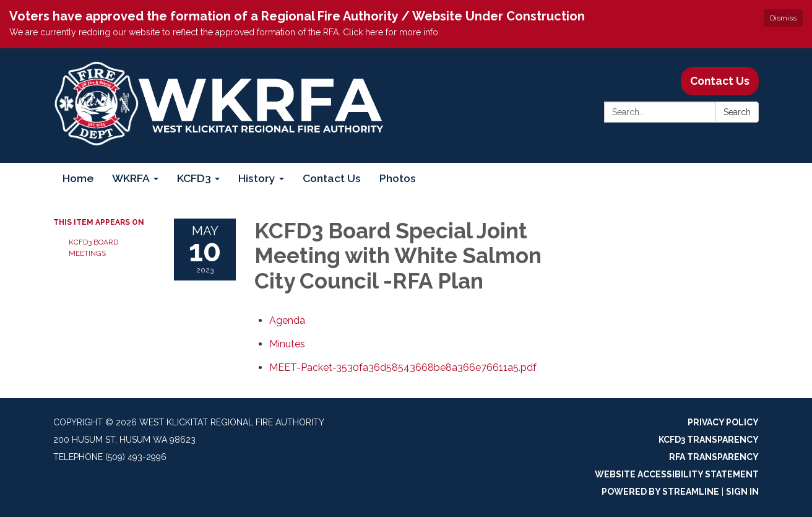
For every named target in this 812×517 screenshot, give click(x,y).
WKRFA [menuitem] (131, 178)
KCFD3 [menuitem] (194, 178)
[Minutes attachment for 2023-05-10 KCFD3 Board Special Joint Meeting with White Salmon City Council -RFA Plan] (287, 344)
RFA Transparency (714, 457)
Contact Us (720, 81)
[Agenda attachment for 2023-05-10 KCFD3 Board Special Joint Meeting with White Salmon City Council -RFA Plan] (287, 320)
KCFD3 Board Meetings (93, 248)
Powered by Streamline (660, 492)
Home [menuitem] (78, 178)
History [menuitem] (257, 178)
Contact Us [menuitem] (332, 178)
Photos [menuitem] (398, 178)
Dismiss (783, 18)
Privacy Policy (723, 422)
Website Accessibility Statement (677, 474)
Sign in (742, 492)
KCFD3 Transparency (709, 440)
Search (737, 112)
